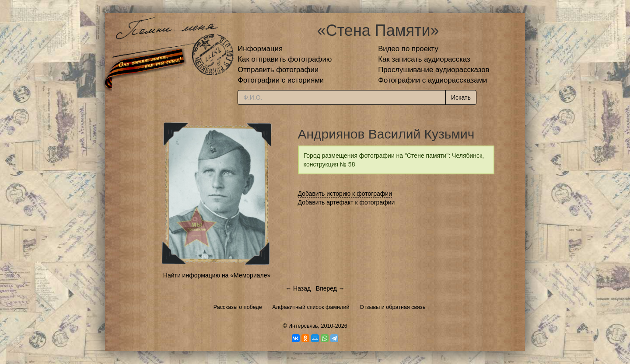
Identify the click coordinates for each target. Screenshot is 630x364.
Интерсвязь (303, 326)
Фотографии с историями (281, 80)
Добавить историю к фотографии (345, 194)
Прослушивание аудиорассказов (434, 70)
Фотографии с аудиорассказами (432, 80)
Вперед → (330, 288)
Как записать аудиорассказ (424, 59)
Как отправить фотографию (285, 59)
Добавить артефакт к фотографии (346, 202)
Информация (260, 49)
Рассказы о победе (238, 307)
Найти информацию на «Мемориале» (217, 275)
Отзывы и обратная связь (392, 307)
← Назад (298, 288)
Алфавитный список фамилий (311, 307)
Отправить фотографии (278, 70)
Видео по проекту (408, 49)
